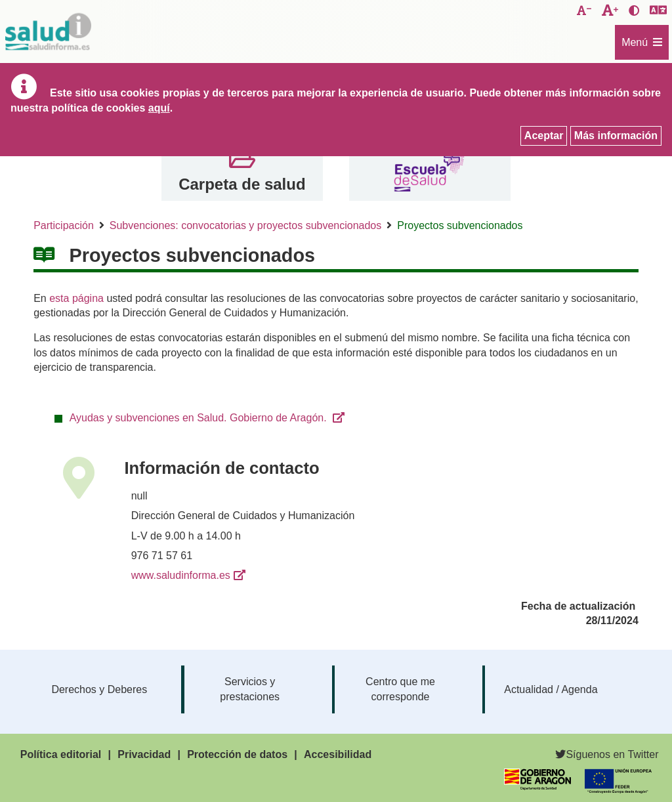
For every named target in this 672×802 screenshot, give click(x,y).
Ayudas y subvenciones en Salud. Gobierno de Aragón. (199, 418)
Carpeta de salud (242, 184)
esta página (76, 298)
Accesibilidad (338, 754)
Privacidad (144, 754)
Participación (64, 225)
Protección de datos (237, 754)
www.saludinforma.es (181, 575)
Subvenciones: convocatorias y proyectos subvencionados (245, 225)
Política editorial (61, 754)
